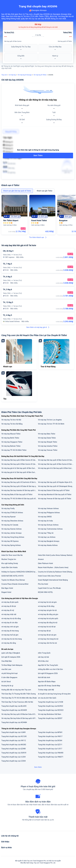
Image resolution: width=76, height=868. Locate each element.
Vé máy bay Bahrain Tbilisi (11, 446)
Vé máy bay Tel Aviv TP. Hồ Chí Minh (51, 424)
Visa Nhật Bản (7, 661)
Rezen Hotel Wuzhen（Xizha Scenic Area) (53, 567)
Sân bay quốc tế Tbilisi (65, 41)
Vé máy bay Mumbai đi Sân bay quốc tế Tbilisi (55, 494)
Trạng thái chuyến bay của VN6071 (51, 757)
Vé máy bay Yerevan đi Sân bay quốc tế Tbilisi (55, 499)
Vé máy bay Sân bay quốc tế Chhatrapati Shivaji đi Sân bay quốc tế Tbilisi (56, 486)
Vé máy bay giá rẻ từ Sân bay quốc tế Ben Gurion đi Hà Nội (20, 472)
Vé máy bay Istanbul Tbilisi (48, 446)
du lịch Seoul (6, 682)
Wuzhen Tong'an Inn (9, 559)
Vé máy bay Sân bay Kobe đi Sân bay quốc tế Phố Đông (20, 718)
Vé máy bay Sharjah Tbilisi (47, 442)
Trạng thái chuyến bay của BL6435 (14, 706)
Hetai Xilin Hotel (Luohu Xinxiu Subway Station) (55, 555)
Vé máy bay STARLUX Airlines (12, 513)
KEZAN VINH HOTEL (45, 592)
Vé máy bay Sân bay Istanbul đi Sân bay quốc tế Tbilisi (20, 490)
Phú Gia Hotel (43, 584)
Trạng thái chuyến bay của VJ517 (50, 749)
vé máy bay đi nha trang (10, 631)
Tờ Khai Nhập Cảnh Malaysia (12, 665)
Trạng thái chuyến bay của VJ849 (13, 732)
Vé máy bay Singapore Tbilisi (12, 442)
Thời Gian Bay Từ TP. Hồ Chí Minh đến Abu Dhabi (19, 698)
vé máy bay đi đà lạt (9, 606)
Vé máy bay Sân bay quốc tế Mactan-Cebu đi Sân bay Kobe (20, 714)
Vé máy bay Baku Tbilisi (47, 434)
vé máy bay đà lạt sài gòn (47, 635)
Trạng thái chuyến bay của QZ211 (50, 745)
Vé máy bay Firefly (8, 508)
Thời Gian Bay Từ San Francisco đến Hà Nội (17, 702)
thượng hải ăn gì (7, 686)
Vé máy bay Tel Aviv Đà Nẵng (12, 424)
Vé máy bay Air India (45, 521)
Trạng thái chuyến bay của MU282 (14, 745)
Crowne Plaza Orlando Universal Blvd (15, 584)
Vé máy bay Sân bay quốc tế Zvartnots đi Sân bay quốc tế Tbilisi (20, 482)
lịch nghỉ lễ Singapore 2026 (48, 673)
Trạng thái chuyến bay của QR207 (50, 718)
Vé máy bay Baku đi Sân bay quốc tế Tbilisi (17, 494)
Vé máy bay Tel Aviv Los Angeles (50, 420)
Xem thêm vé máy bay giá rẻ (38, 327)
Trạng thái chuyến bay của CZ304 (13, 761)
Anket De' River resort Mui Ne (12, 555)
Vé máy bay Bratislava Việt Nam (50, 714)
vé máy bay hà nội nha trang (12, 639)
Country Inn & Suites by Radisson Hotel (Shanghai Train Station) (56, 572)
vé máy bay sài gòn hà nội (47, 610)
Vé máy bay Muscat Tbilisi (11, 434)
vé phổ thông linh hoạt (9, 673)
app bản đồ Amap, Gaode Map (49, 686)
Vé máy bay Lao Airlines (47, 537)
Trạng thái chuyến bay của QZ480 (14, 749)
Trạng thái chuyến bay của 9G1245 (14, 736)
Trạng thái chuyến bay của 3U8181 (14, 753)
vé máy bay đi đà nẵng (46, 606)
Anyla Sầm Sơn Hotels (9, 567)
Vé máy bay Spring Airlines (11, 545)
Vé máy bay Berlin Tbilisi (10, 438)
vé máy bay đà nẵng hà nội (48, 623)
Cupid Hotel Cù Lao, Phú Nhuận (49, 588)
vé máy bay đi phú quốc (10, 602)
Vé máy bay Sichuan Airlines (48, 525)
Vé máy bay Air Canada (10, 525)
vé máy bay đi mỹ (8, 610)
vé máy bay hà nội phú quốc (48, 618)
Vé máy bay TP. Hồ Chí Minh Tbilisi (14, 450)
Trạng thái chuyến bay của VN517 (50, 736)
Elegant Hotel (6, 592)
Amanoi (41, 559)
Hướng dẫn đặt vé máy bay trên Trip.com (16, 690)
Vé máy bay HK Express (10, 541)
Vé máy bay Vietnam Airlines (48, 508)
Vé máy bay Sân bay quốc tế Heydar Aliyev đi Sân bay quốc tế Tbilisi (56, 482)
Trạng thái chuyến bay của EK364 (50, 740)
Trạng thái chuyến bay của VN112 (14, 740)
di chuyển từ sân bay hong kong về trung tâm (54, 694)
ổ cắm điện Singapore (9, 677)
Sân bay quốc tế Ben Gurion (13, 41)
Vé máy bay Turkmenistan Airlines (50, 529)
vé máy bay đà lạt (44, 631)
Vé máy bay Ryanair (9, 517)
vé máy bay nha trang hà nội (48, 639)
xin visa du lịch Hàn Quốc (47, 698)
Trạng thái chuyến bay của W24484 (14, 722)
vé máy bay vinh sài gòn (10, 627)
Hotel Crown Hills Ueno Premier (49, 576)
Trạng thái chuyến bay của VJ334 (13, 757)
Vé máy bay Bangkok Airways (49, 541)
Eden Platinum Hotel (45, 563)
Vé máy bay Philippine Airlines (49, 513)
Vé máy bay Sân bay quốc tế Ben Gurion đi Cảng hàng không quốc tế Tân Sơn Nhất (20, 464)
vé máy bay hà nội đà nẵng (11, 618)
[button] (72, 3)
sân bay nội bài (43, 657)
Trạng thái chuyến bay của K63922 (50, 706)
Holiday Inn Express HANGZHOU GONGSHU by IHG (20, 572)
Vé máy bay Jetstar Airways (11, 533)
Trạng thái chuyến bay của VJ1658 (50, 702)
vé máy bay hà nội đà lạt (47, 627)
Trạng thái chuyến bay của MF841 (50, 732)
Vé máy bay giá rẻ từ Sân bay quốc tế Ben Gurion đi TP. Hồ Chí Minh (20, 468)
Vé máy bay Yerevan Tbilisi (48, 450)
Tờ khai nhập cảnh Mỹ (46, 690)
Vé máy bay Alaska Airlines (48, 545)
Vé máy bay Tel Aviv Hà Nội (11, 420)
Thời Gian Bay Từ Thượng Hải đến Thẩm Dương (19, 694)
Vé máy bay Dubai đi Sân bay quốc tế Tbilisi (54, 490)
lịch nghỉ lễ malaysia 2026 (11, 657)
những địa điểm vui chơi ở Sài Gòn (50, 669)
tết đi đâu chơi (43, 661)
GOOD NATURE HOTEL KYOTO (12, 576)
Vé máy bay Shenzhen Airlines (12, 521)
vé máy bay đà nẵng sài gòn (48, 614)
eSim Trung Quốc (44, 653)
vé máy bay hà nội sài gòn (47, 602)
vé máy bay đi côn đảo (10, 623)
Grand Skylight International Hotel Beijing (53, 580)
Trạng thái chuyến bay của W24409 (14, 710)
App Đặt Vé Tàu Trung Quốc (48, 665)
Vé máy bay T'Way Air (46, 533)
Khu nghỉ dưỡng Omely (10, 563)
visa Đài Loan (6, 669)
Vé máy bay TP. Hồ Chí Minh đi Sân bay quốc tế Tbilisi (20, 499)
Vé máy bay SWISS (45, 517)
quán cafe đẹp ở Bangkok (11, 653)
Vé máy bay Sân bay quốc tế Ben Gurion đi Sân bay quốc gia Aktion (56, 464)
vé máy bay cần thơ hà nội (47, 643)
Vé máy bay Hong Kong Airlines (13, 537)
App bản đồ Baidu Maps (47, 682)
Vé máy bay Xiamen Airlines (11, 529)
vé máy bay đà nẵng (9, 643)
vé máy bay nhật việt (9, 614)
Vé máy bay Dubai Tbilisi (47, 438)
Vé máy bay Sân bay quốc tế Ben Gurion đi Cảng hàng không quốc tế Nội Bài (56, 460)
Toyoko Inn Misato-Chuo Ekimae (13, 580)
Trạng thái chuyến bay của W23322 (51, 710)
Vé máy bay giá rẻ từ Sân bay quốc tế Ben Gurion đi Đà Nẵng (56, 468)
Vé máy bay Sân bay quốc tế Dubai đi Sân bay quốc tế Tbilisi (20, 486)
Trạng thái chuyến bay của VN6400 (51, 753)
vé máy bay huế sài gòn (10, 635)
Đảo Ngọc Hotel (7, 588)
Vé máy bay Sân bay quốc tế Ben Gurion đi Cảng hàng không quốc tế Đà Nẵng (20, 460)
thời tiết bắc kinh (44, 677)
